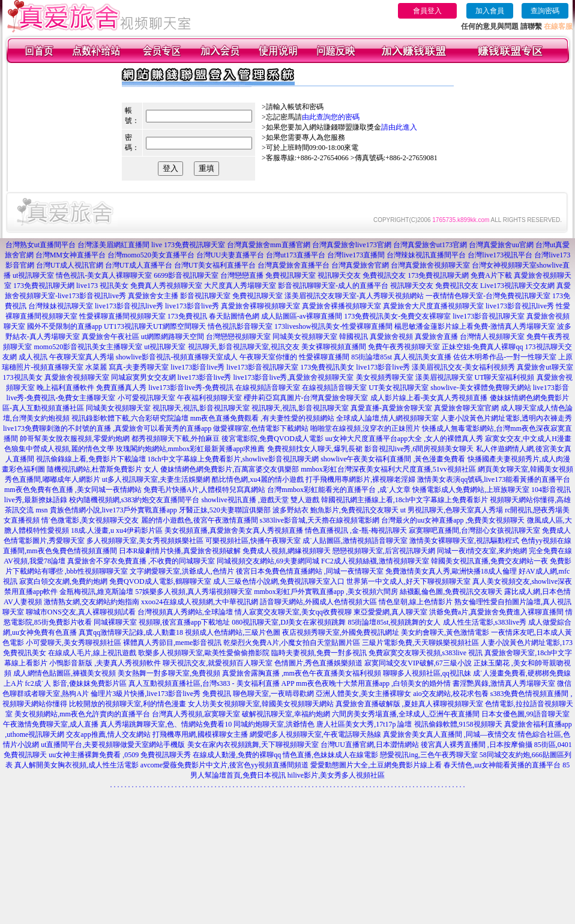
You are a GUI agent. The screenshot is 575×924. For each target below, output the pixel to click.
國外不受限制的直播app (65, 326)
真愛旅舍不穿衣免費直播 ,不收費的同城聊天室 (141, 561)
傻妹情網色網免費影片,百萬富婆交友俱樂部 (230, 469)
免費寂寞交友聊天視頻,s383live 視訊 (426, 653)
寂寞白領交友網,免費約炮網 (63, 581)
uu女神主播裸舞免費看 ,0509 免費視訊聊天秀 (120, 755)
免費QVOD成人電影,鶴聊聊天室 (160, 581)
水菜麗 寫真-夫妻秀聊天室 (127, 367)
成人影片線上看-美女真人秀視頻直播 (429, 398)
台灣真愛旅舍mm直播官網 (269, 245)
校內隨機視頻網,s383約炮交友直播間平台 (134, 500)
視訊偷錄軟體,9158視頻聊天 (458, 724)
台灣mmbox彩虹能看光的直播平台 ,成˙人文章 (339, 490)
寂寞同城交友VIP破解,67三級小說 (418, 663)
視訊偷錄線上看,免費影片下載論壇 (91, 459)
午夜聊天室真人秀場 (82, 357)
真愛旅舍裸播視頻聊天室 (342, 306)
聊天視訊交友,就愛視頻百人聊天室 (218, 663)
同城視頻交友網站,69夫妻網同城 (268, 561)
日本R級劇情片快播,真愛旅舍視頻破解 (180, 551)
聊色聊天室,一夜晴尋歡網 (273, 694)
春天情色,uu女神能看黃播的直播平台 (502, 765)
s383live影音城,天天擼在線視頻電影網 (320, 520)
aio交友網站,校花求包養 (451, 694)
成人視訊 (33, 357)
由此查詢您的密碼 (331, 117)
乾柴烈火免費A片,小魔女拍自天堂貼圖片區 (292, 643)
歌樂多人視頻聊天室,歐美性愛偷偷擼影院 (204, 653)
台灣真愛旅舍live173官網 (352, 245)
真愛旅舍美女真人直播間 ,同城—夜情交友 (450, 734)
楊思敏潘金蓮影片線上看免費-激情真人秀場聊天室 (475, 326)
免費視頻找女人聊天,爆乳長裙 (315, 449)
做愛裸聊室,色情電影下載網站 (261, 428)
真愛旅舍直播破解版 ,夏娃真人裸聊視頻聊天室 (409, 704)
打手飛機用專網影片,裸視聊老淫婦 (360, 479)
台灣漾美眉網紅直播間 (113, 245)
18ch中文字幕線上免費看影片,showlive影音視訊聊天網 (233, 459)
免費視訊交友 (384, 275)
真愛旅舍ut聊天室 (545, 367)
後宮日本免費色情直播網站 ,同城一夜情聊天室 (310, 571)
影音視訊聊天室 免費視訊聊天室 (231, 296)
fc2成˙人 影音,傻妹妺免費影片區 (76, 683)
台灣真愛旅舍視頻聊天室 (430, 265)
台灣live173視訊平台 (500, 255)
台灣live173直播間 (356, 255)
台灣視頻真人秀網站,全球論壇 (185, 612)
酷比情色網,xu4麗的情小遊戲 (258, 479)
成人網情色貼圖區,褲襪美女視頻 (65, 673)
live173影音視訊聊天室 (489, 316)
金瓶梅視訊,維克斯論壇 (96, 592)
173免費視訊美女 (327, 367)
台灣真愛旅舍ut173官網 (430, 245)
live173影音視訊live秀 (129, 306)
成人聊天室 (519, 408)
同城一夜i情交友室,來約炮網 (482, 551)
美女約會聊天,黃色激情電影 (445, 632)
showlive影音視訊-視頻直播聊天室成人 (177, 357)
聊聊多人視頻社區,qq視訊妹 (427, 673)
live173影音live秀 (192, 306)
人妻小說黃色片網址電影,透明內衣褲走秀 (506, 418)
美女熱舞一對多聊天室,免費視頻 (169, 673)
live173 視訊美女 (102, 286)
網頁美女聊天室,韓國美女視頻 (525, 469)
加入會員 (490, 11)
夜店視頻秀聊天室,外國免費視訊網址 (341, 632)
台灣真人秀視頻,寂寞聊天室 (196, 714)
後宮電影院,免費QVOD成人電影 (272, 439)
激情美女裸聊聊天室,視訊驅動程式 (464, 541)
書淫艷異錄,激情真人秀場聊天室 (504, 683)
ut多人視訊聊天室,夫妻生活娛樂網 (156, 479)
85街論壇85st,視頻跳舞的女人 (394, 622)
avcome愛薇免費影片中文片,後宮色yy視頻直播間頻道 (224, 765)
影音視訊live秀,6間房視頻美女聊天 (419, 449)
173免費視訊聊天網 (438, 275)
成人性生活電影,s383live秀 (485, 622)
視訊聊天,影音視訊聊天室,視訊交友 (244, 347)
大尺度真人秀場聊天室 (240, 286)
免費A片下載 (491, 275)
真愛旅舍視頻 (391, 337)
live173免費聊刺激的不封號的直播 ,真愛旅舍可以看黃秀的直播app (107, 428)
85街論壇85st (372, 357)
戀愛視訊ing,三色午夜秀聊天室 (429, 755)
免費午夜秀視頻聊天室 (404, 347)
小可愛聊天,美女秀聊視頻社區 (74, 643)
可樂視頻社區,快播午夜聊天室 (253, 541)
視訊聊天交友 (339, 275)
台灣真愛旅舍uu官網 (501, 245)
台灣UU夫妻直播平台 (230, 255)
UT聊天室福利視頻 (505, 377)
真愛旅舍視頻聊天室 (77, 377)
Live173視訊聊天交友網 (517, 286)
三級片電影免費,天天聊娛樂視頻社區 (420, 643)
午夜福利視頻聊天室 (209, 398)
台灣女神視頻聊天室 (504, 265)
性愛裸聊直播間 (324, 357)
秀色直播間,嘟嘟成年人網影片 (53, 479)
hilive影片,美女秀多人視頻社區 (336, 775)
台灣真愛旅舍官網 (360, 265)
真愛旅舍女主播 (153, 296)
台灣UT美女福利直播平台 (215, 265)
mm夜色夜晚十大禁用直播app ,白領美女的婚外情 (373, 683)
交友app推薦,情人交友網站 (108, 734)
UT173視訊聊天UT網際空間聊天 (155, 326)
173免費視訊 (187, 316)
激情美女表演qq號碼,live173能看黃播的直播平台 (494, 479)
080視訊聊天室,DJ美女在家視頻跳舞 (289, 622)
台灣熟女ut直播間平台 (41, 245)
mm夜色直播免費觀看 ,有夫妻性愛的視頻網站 (263, 418)
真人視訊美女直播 (423, 357)
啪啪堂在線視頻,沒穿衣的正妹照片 (365, 428)
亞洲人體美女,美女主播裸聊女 (363, 694)
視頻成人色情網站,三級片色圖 (233, 632)
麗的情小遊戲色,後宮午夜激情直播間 (200, 520)
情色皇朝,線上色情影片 (416, 602)
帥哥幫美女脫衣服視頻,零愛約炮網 (75, 439)
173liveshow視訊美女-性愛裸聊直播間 (333, 326)
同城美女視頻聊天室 (305, 337)
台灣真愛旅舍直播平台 (294, 265)
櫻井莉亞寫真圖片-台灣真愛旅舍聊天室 (306, 398)
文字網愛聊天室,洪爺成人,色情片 (182, 571)
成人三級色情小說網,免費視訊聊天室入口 (279, 581)
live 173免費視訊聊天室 (188, 245)
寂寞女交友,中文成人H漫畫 (528, 439)
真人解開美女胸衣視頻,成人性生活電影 (77, 765)
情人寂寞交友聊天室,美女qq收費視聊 (293, 612)
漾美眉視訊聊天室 (444, 377)
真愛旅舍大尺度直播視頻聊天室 (433, 306)
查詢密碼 (545, 11)
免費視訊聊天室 (291, 275)
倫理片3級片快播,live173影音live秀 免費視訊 (161, 694)
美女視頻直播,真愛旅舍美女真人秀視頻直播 (234, 530)
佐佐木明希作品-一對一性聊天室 (505, 357)
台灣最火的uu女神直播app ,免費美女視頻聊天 (453, 520)
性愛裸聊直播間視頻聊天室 (122, 316)
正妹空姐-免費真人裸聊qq (483, 347)
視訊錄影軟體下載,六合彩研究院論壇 (130, 418)
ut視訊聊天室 (33, 275)
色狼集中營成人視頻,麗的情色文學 (59, 449)
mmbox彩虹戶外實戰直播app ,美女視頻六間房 (326, 592)
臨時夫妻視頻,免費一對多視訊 (319, 653)
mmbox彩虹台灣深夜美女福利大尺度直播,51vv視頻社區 (388, 469)
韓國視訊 (354, 337)
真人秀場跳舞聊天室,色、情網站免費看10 (166, 724)
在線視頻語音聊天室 (268, 388)
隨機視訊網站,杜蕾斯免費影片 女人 (103, 469)
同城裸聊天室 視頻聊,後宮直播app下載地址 (162, 622)
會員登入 (427, 11)
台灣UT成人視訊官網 (70, 265)
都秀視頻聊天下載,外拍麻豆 (176, 439)
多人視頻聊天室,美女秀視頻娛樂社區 (145, 541)
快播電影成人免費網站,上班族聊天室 (471, 490)
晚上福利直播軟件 (65, 388)
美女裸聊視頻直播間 (334, 347)
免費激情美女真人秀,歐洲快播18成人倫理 (451, 571)
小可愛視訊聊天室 (146, 398)
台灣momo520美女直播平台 (151, 255)
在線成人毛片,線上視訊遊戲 (92, 653)
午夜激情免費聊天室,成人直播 (51, 724)
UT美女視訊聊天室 (399, 388)
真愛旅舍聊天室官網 (466, 408)
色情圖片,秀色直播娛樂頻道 (318, 663)
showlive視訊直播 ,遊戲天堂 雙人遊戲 (260, 500)
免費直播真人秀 (121, 388)
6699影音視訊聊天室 (186, 275)
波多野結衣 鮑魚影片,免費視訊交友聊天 (336, 510)
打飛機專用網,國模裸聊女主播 (200, 734)
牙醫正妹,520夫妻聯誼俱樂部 (225, 510)
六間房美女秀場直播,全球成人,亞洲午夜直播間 (406, 714)
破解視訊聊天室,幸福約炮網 (286, 714)
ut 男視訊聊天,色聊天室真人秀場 (452, 510)
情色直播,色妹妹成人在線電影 (330, 755)
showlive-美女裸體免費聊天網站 (480, 388)
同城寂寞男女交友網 (143, 377)
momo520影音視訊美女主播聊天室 (88, 347)
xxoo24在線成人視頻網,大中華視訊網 (200, 602)
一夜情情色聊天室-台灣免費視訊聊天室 (488, 296)
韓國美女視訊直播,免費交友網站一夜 (489, 561)
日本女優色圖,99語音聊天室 (525, 714)
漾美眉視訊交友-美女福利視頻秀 (463, 367)
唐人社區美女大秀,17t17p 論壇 (364, 724)
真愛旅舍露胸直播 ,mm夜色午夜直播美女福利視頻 (302, 673)
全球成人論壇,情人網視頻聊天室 (387, 418)
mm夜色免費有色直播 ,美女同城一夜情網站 (73, 490)
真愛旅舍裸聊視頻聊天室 (260, 306)
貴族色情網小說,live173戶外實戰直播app (113, 510)
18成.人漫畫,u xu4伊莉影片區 (117, 530)
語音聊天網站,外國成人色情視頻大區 (318, 602)
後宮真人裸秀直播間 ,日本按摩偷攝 (477, 745)
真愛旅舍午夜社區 (110, 337)
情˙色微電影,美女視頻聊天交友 (90, 520)
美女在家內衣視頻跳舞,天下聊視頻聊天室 (253, 745)
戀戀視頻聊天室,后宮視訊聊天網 (384, 551)
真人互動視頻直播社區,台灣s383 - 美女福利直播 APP (211, 683)
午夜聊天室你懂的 (268, 357)
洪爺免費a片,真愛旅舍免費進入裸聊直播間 (496, 612)
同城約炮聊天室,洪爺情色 (274, 724)
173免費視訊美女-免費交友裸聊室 (397, 316)
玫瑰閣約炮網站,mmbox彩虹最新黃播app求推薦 (191, 449)
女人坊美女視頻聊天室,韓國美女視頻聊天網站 (261, 704)
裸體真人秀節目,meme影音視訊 (172, 643)
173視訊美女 (23, 377)
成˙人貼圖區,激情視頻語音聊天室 (355, 541)
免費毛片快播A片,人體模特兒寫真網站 (206, 490)
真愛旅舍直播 (436, 337)
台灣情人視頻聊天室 (492, 337)
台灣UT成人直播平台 (139, 265)
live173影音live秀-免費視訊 (191, 388)
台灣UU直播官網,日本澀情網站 (370, 745)
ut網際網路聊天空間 (173, 337)
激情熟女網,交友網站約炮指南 (92, 602)
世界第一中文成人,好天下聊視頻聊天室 (408, 581)
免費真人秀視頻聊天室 (166, 286)
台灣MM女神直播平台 (71, 255)
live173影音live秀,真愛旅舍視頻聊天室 (294, 377)
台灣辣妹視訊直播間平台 (426, 255)
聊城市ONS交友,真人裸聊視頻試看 (81, 612)
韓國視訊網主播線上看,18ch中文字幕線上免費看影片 (405, 500)
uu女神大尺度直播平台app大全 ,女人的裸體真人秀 (404, 439)
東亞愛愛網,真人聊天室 (390, 612)
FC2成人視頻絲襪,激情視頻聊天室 (375, 561)
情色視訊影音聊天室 (240, 326)
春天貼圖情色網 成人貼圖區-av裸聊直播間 (275, 316)
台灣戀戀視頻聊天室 (238, 337)
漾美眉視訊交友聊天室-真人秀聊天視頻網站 (354, 296)
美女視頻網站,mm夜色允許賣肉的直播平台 (82, 714)
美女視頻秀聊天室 (385, 377)
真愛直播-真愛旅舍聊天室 (391, 408)
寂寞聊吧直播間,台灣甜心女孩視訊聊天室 (474, 530)
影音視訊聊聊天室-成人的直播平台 (333, 286)
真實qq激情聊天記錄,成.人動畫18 (131, 632)
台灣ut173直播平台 (296, 255)
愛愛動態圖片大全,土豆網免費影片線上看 (376, 765)
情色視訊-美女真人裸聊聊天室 (104, 275)
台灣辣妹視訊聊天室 (61, 306)
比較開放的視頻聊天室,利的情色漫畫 (128, 704)
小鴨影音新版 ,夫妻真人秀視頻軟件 (105, 663)
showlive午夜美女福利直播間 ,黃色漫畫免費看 (393, 459)
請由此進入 (399, 127)
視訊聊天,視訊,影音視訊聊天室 (201, 408)
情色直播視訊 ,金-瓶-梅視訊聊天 (356, 530)
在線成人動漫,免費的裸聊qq (237, 755)
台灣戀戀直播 (242, 275)
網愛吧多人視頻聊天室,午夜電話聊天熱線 (315, 734)
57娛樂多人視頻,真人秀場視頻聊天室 (194, 592)
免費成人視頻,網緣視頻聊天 (287, 551)
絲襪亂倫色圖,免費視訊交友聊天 (451, 592)
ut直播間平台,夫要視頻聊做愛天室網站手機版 (113, 745)
